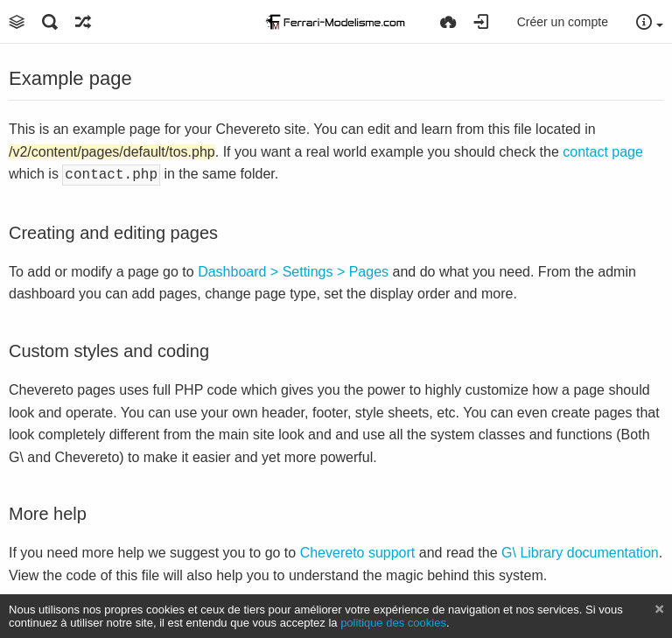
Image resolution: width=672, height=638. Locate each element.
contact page (603, 152)
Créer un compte (563, 22)
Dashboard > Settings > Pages (293, 270)
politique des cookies (393, 623)
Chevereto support (358, 551)
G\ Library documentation (580, 551)
